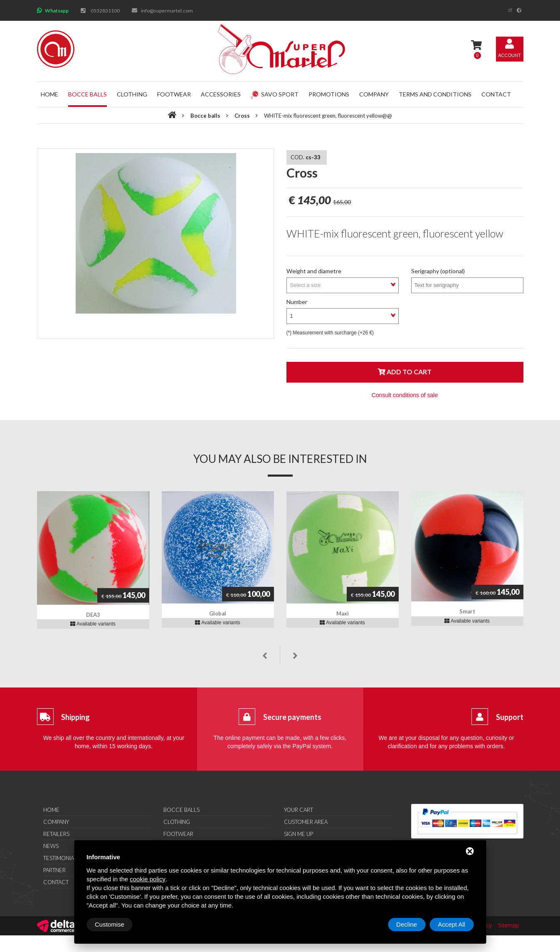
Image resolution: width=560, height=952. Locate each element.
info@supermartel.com (167, 11)
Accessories (221, 94)
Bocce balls (88, 94)
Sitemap (508, 925)
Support (510, 717)
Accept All (451, 924)
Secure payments (292, 717)
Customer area (306, 822)
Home (49, 94)
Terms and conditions (435, 94)
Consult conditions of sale (405, 395)
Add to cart (405, 372)
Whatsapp (57, 11)
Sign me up (299, 834)
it (511, 10)
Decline (407, 924)
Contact (496, 94)
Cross (242, 116)
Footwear (174, 94)
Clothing (132, 94)
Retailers (56, 834)
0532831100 (105, 11)
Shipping (75, 717)
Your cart (299, 810)
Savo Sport (274, 94)
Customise (110, 924)
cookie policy (148, 879)
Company (374, 94)
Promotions (329, 94)
